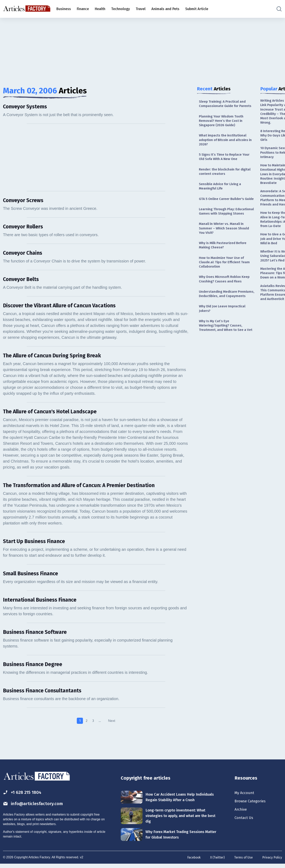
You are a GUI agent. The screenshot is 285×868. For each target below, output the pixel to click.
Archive (241, 814)
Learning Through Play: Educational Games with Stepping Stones (226, 222)
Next (112, 724)
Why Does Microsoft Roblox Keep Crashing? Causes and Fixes (226, 294)
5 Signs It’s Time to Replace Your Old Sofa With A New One (225, 159)
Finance (83, 9)
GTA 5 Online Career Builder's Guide (223, 204)
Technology (121, 9)
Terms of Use (243, 862)
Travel (141, 9)
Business (64, 9)
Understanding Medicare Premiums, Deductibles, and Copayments (221, 312)
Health (100, 9)
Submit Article (197, 9)
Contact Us (244, 822)
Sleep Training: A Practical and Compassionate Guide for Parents (226, 104)
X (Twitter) (217, 862)
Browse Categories (251, 805)
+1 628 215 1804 (23, 796)
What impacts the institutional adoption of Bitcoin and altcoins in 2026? (225, 141)
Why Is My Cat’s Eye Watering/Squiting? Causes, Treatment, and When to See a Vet (227, 347)
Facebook (193, 862)
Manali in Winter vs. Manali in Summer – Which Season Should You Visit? (225, 242)
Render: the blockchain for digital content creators (226, 174)
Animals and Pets (165, 9)
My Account (245, 796)
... (100, 724)
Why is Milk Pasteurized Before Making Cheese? (224, 259)
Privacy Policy (272, 862)
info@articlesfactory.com (35, 807)
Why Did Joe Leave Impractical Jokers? (223, 329)
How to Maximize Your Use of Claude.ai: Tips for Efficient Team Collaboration (226, 277)
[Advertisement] (142, 48)
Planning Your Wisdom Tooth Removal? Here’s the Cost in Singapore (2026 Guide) (222, 122)
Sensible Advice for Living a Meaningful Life (221, 189)
